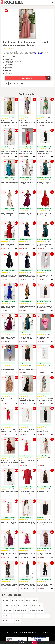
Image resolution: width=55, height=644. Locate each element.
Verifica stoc (36, 78)
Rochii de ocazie (8, 621)
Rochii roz (6, 600)
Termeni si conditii (12, 632)
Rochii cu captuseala (43, 616)
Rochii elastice (8, 611)
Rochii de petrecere (21, 611)
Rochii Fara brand (18, 600)
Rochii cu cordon (24, 606)
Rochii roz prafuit (31, 600)
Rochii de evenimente (37, 611)
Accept (34, 642)
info (16, 125)
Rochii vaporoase (37, 606)
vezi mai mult (38, 53)
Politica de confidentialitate (28, 632)
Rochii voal (7, 616)
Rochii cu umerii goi (9, 606)
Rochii (18, 621)
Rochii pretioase (29, 616)
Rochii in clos (17, 616)
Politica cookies (43, 632)
